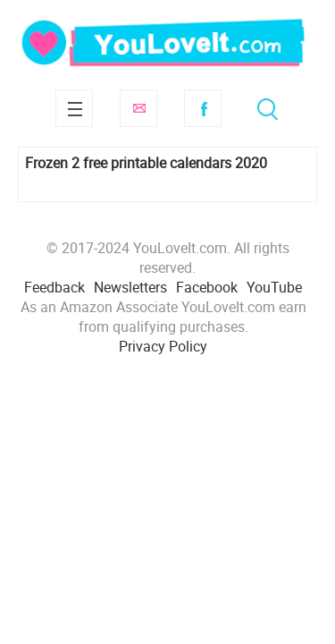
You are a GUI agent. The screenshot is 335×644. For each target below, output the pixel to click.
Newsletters (130, 287)
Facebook (203, 108)
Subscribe (138, 108)
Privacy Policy (163, 346)
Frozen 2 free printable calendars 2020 (146, 163)
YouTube (274, 287)
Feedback (54, 287)
